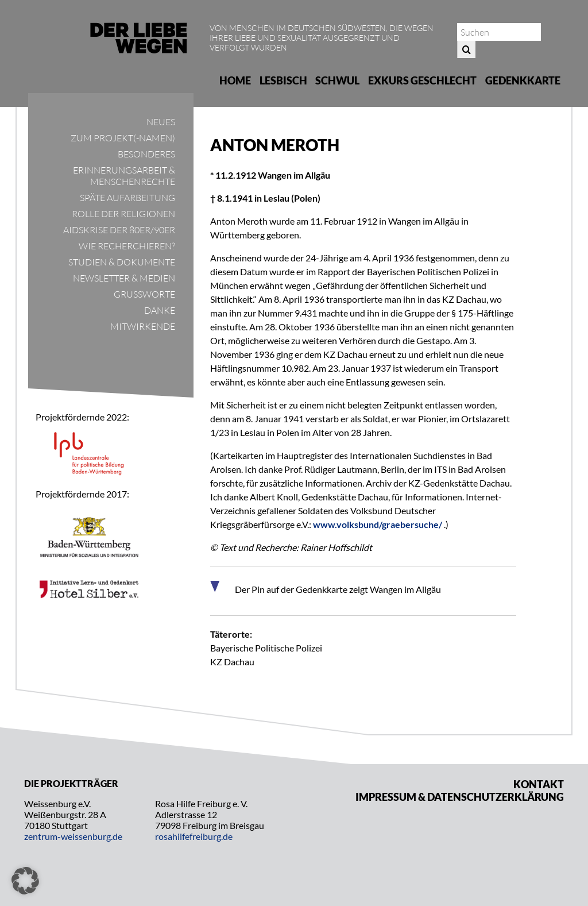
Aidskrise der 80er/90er (119, 230)
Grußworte (144, 294)
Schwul (337, 80)
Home (235, 80)
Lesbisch (283, 80)
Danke (160, 310)
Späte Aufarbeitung (127, 198)
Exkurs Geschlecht (422, 80)
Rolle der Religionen (123, 214)
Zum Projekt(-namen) (123, 138)
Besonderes (146, 154)
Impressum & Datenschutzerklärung (460, 797)
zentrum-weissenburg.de (73, 836)
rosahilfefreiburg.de (194, 836)
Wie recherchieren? (127, 246)
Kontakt (539, 784)
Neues (161, 122)
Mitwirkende (143, 326)
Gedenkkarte (523, 80)
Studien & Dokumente (122, 262)
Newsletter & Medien (124, 278)
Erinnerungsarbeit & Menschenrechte (124, 176)
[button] (25, 881)
